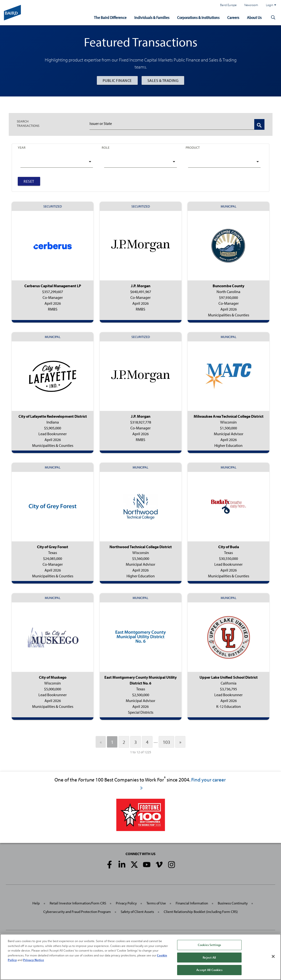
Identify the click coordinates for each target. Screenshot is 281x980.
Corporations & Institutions (198, 17)
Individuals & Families (152, 17)
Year (22, 147)
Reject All (209, 957)
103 (166, 742)
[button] (273, 17)
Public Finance (117, 80)
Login (271, 5)
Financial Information (192, 903)
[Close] (273, 957)
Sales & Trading (163, 80)
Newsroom (251, 5)
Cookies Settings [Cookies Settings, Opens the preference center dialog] (209, 945)
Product (193, 147)
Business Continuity (233, 903)
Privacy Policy (126, 903)
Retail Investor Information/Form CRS (78, 903)
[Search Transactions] (259, 124)
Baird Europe (228, 5)
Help (36, 903)
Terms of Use (156, 903)
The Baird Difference (110, 17)
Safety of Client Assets (137, 912)
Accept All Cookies (209, 970)
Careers (233, 17)
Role (106, 147)
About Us (254, 17)
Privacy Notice (34, 960)
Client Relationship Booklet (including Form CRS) (201, 912)
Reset (29, 181)
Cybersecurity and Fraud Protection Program (77, 912)
